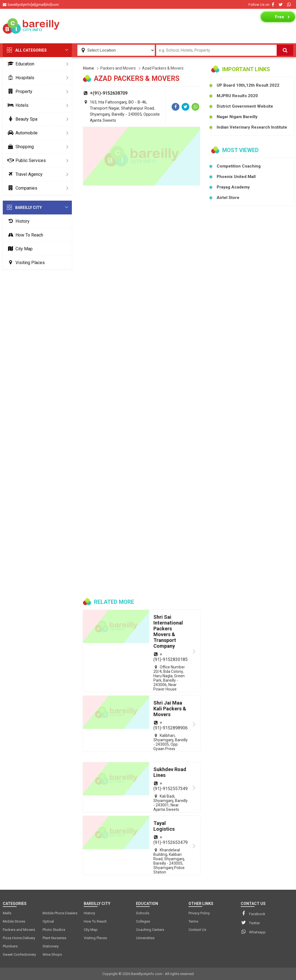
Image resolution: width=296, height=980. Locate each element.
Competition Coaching (239, 166)
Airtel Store (228, 198)
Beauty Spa (21, 119)
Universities (145, 938)
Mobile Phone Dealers (60, 913)
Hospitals (20, 78)
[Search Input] (217, 50)
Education (20, 64)
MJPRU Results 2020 (237, 96)
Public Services (26, 160)
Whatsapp (253, 932)
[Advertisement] (160, 26)
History (18, 221)
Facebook (253, 913)
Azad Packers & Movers (163, 68)
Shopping (20, 147)
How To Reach (24, 235)
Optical (48, 921)
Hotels (17, 105)
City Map (19, 249)
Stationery (51, 946)
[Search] (285, 50)
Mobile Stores (14, 921)
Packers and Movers (118, 68)
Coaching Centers (150, 930)
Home (88, 68)
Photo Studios (54, 930)
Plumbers (10, 946)
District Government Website (245, 106)
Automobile (22, 133)
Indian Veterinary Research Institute (252, 127)
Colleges (143, 921)
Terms (193, 921)
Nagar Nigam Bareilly (237, 117)
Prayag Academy (233, 187)
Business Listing (275, 18)
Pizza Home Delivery (19, 938)
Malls (7, 913)
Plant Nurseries (54, 938)
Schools (143, 913)
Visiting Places (25, 263)
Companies (21, 188)
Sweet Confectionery (19, 954)
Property (19, 91)
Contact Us (197, 930)
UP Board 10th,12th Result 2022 (248, 85)
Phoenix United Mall (236, 177)
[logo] (31, 26)
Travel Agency (24, 174)
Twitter (250, 923)
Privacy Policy (199, 913)
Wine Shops (52, 954)
